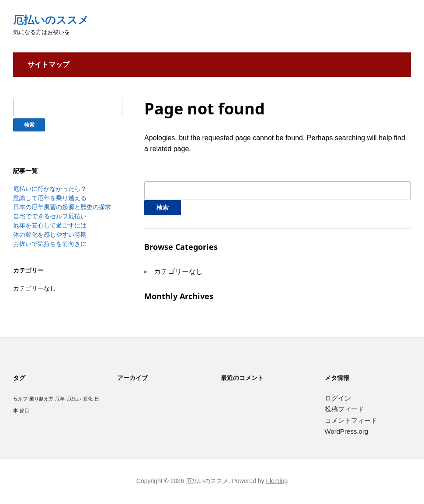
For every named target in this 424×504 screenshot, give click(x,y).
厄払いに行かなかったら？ (50, 189)
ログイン (338, 398)
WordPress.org (347, 431)
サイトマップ (49, 64)
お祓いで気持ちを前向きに (50, 244)
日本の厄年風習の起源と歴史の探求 (62, 207)
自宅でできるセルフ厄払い (50, 216)
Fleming (277, 481)
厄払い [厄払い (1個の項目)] (74, 399)
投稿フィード (344, 409)
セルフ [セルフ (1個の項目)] (20, 399)
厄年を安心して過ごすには (50, 225)
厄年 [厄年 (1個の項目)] (60, 399)
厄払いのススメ (51, 20)
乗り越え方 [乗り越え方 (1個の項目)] (41, 399)
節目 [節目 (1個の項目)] (24, 411)
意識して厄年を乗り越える (50, 198)
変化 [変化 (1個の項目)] (88, 399)
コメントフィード (351, 420)
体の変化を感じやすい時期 (50, 235)
